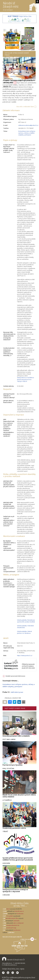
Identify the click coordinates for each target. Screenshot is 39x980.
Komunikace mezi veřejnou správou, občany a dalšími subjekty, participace (27, 133)
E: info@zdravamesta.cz (10, 965)
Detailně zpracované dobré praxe (15, 676)
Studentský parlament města (14, 828)
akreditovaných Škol (12, 918)
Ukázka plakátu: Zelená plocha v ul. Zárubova (24, 632)
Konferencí (17, 930)
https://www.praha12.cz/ (25, 655)
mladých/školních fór (13, 925)
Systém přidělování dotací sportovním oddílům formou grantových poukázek (18, 859)
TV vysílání (10, 916)
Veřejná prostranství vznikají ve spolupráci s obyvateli (15, 890)
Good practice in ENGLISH (20, 76)
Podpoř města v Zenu (20, 16)
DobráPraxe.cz (19, 911)
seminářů (16, 921)
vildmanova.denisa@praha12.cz (28, 125)
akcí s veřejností (18, 923)
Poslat (5, 702)
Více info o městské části (25, 107)
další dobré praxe (17, 692)
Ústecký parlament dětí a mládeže (16, 736)
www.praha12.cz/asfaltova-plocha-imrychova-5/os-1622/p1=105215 (26, 379)
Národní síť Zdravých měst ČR (13, 960)
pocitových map (11, 928)
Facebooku (20, 914)
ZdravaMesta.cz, (7, 963)
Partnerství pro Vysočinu (12, 765)
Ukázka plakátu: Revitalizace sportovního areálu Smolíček (26, 621)
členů (8, 909)
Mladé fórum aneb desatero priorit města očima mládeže (19, 796)
